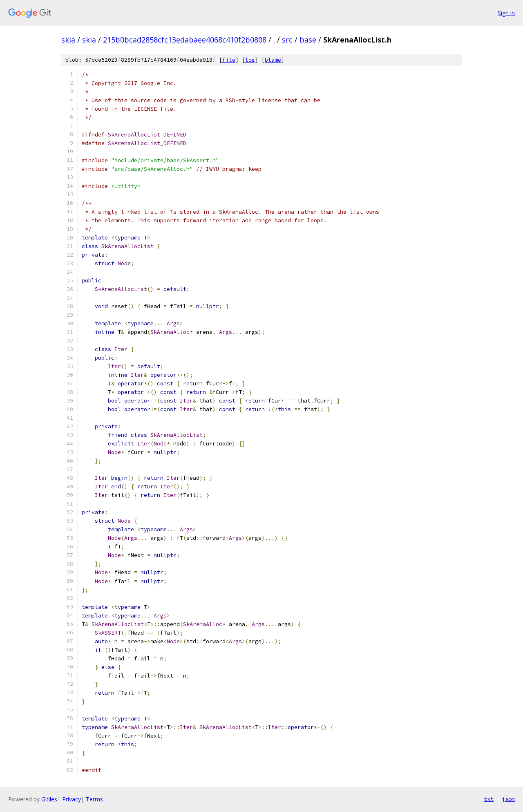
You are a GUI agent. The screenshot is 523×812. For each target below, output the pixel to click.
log (250, 60)
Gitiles (49, 799)
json (508, 799)
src (287, 40)
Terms (94, 799)
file (229, 60)
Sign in (506, 13)
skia (68, 40)
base (308, 40)
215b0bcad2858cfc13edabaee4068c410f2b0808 (185, 40)
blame (273, 60)
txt (489, 799)
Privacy (72, 799)
